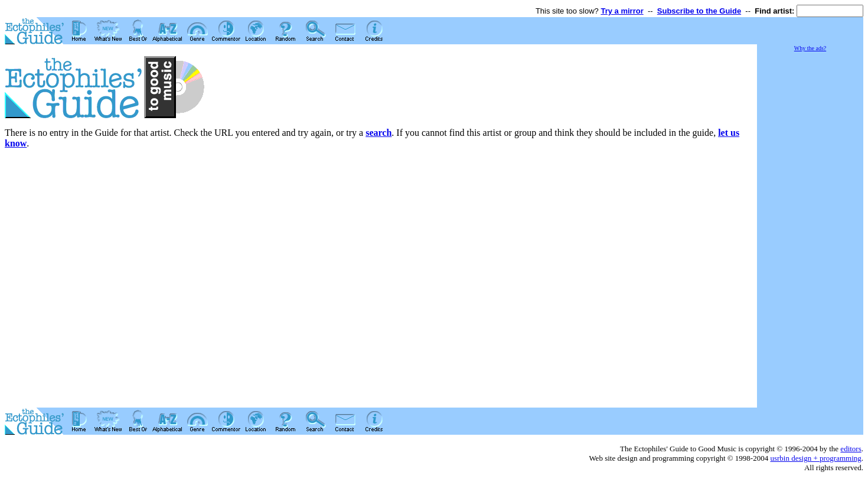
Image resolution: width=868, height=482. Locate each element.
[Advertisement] (810, 230)
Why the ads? (810, 48)
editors (851, 449)
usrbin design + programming (815, 458)
